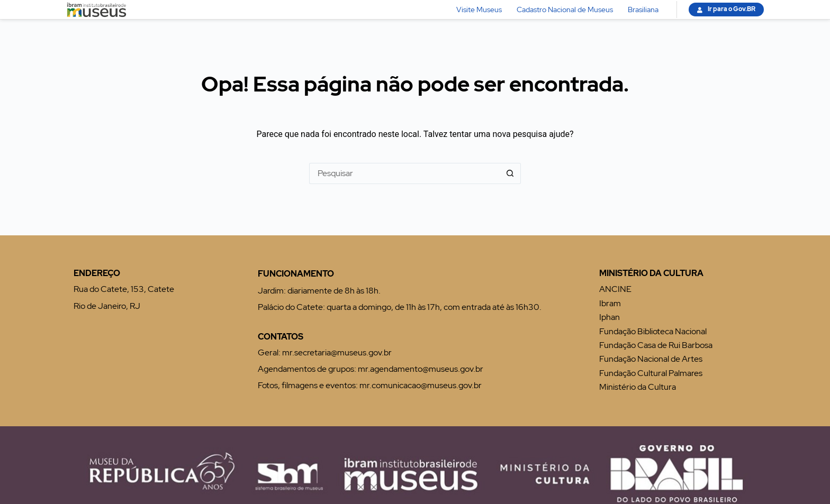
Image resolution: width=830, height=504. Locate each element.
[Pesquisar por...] (404, 173)
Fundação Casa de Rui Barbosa (656, 345)
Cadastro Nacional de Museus (565, 10)
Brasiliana (643, 10)
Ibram (610, 303)
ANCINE (615, 289)
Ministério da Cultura (638, 387)
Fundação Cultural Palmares (651, 373)
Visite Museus (479, 10)
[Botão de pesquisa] (510, 173)
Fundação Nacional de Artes (651, 359)
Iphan (610, 317)
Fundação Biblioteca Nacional (653, 331)
